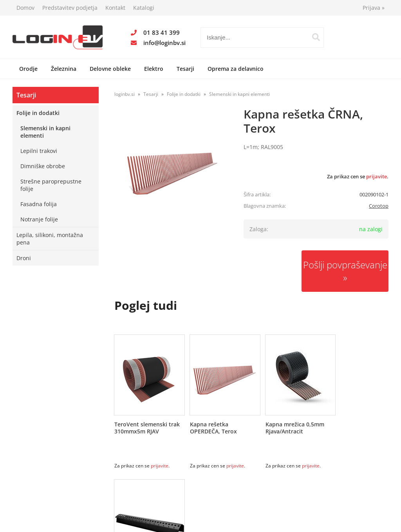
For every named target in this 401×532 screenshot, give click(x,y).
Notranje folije (39, 219)
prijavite (377, 176)
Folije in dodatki (38, 113)
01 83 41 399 (162, 32)
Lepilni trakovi (39, 151)
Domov (25, 8)
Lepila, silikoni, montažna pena (50, 239)
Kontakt (115, 8)
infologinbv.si (164, 43)
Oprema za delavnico (236, 69)
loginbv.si (125, 94)
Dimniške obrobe (43, 166)
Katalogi (144, 8)
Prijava (374, 8)
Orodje (28, 69)
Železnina (64, 69)
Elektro (154, 69)
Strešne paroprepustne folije (51, 185)
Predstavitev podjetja (70, 8)
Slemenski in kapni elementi (45, 132)
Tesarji (185, 69)
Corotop (379, 206)
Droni (24, 258)
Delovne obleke (110, 69)
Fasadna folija (39, 204)
